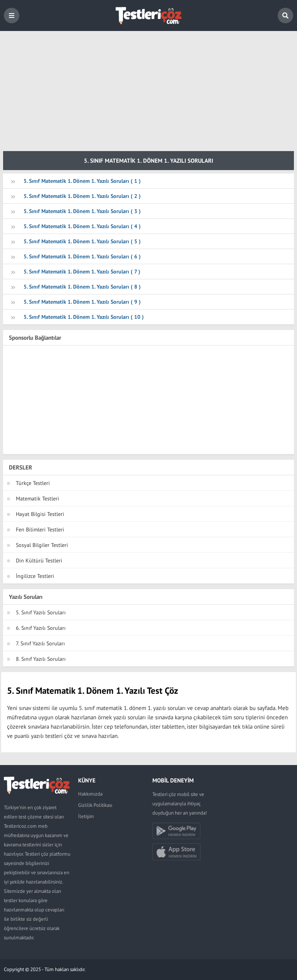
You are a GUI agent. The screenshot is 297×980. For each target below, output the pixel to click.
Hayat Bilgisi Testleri (40, 514)
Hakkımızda (90, 794)
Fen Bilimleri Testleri (40, 530)
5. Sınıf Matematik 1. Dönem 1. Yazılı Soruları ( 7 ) (82, 272)
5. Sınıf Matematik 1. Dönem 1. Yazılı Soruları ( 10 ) (84, 317)
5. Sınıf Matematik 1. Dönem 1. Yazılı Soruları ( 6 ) (82, 256)
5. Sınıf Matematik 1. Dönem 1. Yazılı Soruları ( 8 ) (82, 287)
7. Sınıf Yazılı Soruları (40, 643)
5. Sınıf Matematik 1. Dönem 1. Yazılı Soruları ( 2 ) (82, 196)
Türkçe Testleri (33, 483)
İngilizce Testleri (35, 576)
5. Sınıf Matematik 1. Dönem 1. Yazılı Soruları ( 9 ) (82, 302)
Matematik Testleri (38, 499)
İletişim (86, 816)
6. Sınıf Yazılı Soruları (41, 628)
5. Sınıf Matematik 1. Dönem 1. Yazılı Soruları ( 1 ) (82, 181)
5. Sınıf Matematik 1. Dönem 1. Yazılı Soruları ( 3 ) (82, 211)
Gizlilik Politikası (95, 805)
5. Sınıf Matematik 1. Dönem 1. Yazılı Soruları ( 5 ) (82, 241)
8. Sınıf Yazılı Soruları (41, 659)
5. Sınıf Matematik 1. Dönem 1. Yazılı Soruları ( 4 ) (82, 226)
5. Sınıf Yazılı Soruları (41, 612)
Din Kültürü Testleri (39, 560)
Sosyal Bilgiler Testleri (42, 545)
